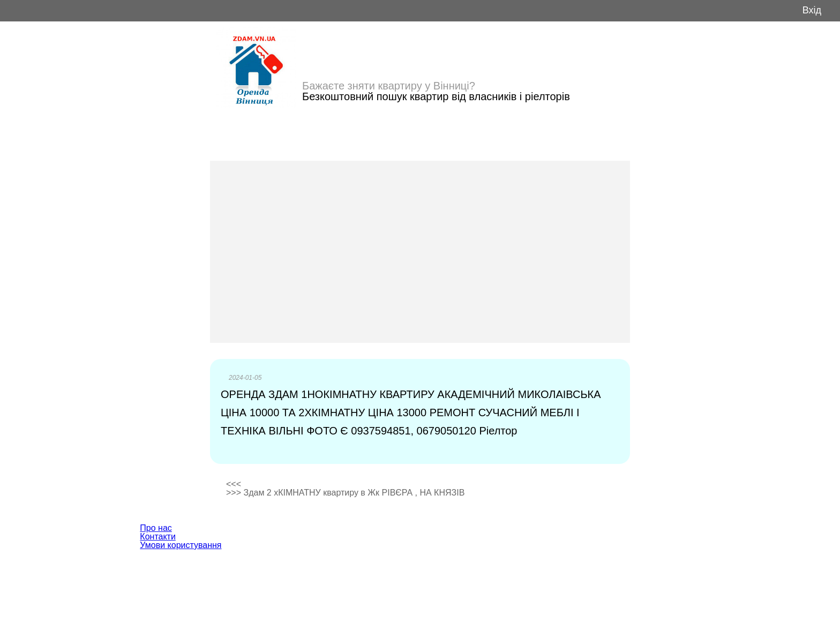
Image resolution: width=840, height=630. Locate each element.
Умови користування (181, 545)
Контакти (158, 537)
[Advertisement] (420, 252)
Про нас (156, 528)
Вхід (812, 10)
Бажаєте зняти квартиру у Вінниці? (389, 86)
